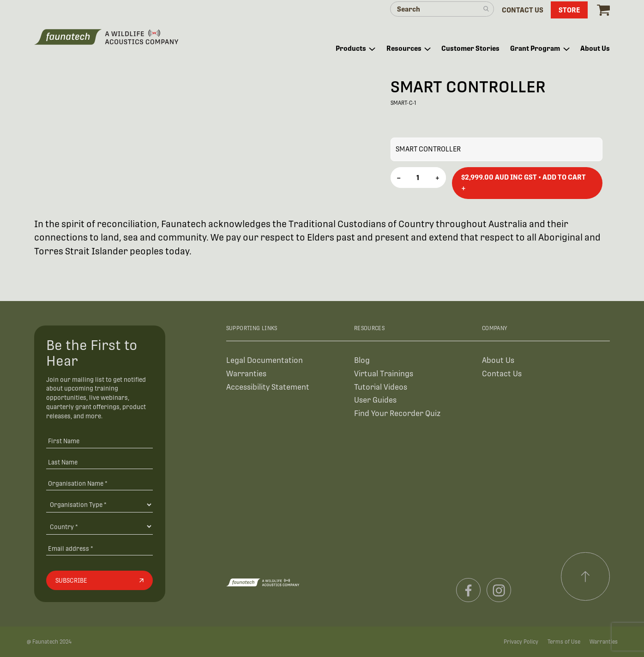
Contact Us (502, 374)
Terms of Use (564, 642)
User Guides (375, 400)
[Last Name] (99, 462)
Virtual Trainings (384, 374)
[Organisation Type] (99, 505)
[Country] (99, 526)
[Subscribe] (99, 580)
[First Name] (99, 441)
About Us (498, 360)
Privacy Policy (521, 642)
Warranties (246, 374)
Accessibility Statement (268, 387)
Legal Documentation (265, 360)
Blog (362, 360)
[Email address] (99, 548)
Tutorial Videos (381, 387)
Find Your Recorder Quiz (397, 413)
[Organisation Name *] (99, 483)
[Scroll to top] (585, 577)
